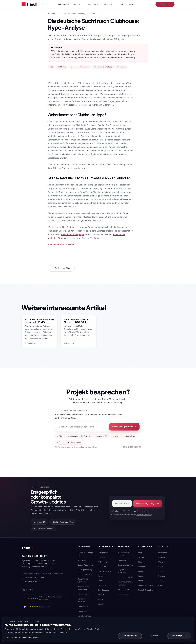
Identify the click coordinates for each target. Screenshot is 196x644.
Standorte (102, 567)
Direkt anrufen (11, 638)
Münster (162, 562)
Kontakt (101, 604)
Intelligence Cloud (145, 585)
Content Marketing (85, 574)
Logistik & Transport (122, 571)
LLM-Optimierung (85, 570)
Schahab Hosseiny (77, 14)
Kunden (131, 4)
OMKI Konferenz (104, 571)
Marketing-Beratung (82, 600)
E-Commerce (123, 589)
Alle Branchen (124, 594)
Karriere (101, 595)
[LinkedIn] (24, 590)
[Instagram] (30, 590)
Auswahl (155, 636)
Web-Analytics (84, 606)
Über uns (101, 557)
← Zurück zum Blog (61, 268)
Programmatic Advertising (83, 588)
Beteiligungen (103, 590)
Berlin (161, 567)
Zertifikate (102, 585)
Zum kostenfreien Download (61, 245)
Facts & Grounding (146, 590)
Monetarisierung (84, 616)
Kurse (140, 576)
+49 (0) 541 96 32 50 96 (130, 447)
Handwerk (122, 560)
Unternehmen (108, 4)
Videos (141, 571)
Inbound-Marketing (85, 594)
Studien (141, 557)
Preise (141, 581)
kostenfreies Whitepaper (72, 234)
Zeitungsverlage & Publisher (125, 583)
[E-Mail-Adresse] (122, 503)
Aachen (161, 581)
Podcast (141, 567)
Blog (140, 553)
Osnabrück (163, 553)
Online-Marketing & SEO (85, 554)
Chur (160, 585)
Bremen (162, 576)
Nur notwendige (130, 636)
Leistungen (64, 4)
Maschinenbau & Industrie (125, 554)
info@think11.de (29, 582)
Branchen (78, 4)
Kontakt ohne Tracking (29, 638)
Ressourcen (92, 4)
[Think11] (30, 548)
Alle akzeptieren (179, 636)
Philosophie (102, 562)
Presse (101, 599)
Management (103, 553)
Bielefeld (162, 557)
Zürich (161, 571)
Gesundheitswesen (126, 565)
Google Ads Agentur (86, 565)
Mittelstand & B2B (125, 577)
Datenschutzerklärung (89, 447)
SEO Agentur (83, 560)
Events (121, 4)
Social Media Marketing (83, 580)
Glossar (141, 562)
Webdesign (82, 611)
